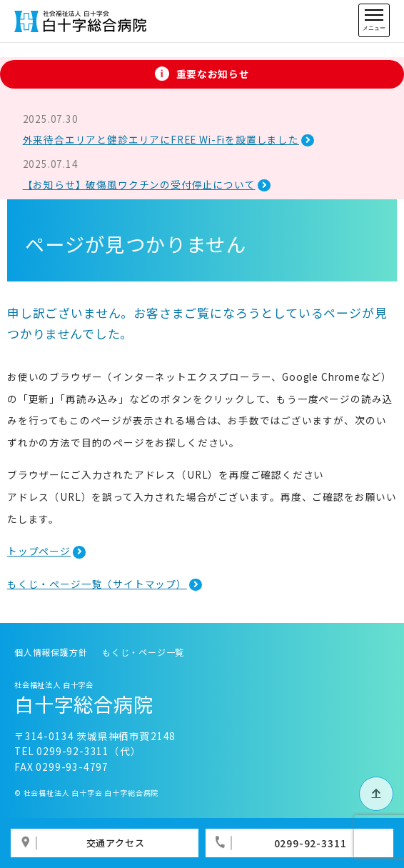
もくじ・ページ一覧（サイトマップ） (97, 584)
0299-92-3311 (310, 843)
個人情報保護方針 (51, 652)
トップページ (39, 551)
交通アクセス (116, 843)
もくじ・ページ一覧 (143, 652)
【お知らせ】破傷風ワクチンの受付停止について (139, 184)
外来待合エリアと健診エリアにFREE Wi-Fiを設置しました (161, 139)
